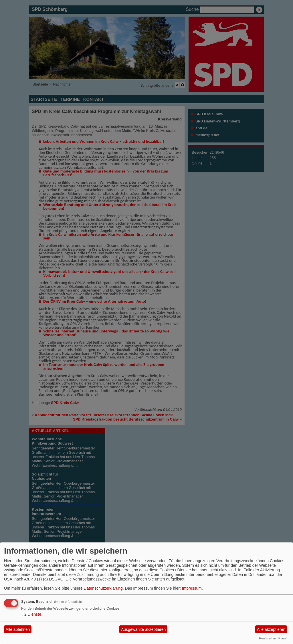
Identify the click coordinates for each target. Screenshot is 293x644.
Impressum (192, 588)
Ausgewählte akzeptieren (143, 629)
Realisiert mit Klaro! (273, 638)
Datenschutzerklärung (103, 588)
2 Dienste (31, 614)
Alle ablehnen (18, 629)
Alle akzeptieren (271, 629)
